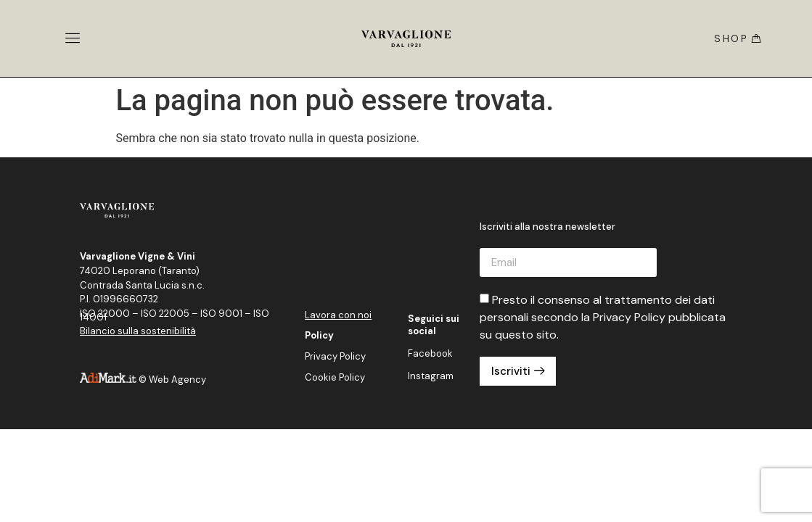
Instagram (431, 376)
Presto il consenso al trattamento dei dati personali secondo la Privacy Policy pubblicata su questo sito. (603, 317)
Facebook (430, 353)
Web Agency (177, 380)
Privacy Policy (335, 356)
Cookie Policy (335, 377)
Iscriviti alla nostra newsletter (548, 227)
